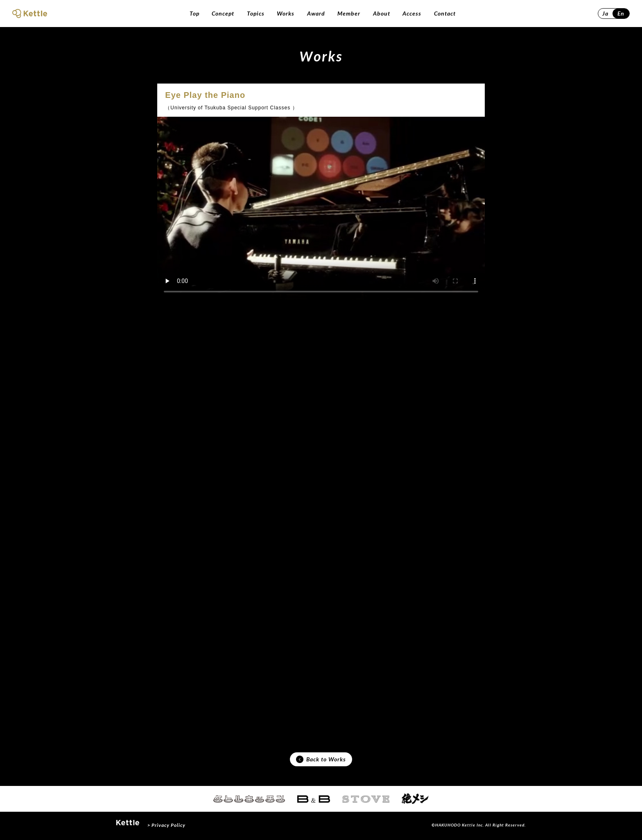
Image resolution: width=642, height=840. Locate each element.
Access (412, 13)
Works (286, 13)
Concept (223, 13)
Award (316, 13)
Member (349, 13)
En (621, 13)
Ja (605, 13)
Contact (445, 13)
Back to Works (321, 760)
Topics (256, 13)
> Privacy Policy (166, 827)
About (382, 13)
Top (194, 13)
